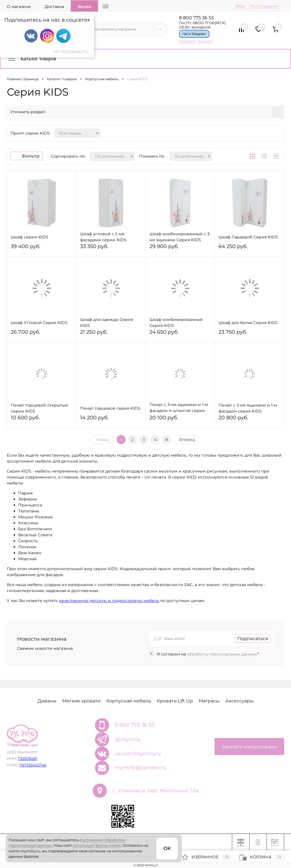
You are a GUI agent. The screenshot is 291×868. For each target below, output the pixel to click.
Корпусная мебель (129, 701)
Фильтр (27, 156)
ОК (167, 849)
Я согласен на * (208, 654)
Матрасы (209, 701)
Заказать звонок (196, 41)
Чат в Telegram (194, 34)
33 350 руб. (111, 249)
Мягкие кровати (81, 701)
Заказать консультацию (249, 747)
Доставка (54, 7)
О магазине (19, 7)
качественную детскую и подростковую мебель (109, 601)
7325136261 (28, 758)
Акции (84, 7)
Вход (240, 6)
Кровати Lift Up (175, 701)
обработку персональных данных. (222, 654)
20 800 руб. (249, 420)
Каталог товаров (32, 59)
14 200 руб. (111, 420)
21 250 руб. (111, 334)
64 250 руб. (249, 249)
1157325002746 (33, 765)
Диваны (47, 701)
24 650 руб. (180, 334)
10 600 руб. (42, 420)
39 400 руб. (42, 249)
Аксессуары (240, 701)
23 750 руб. (249, 334)
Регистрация (264, 6)
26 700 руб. (42, 334)
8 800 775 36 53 (196, 18)
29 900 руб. (180, 249)
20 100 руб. (180, 420)
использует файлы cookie (97, 845)
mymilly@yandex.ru (141, 768)
